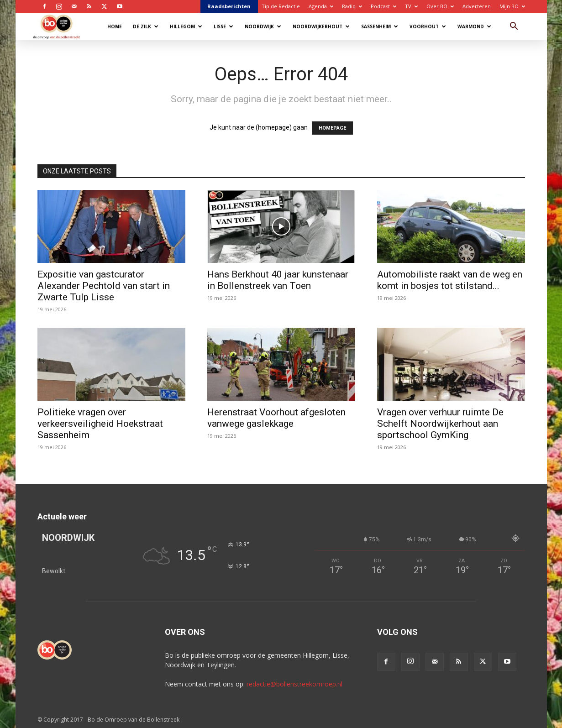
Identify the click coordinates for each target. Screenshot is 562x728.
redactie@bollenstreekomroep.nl (294, 684)
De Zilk (146, 26)
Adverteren (477, 6)
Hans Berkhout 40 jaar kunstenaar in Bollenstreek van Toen (278, 280)
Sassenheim (380, 26)
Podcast (383, 6)
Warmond (474, 26)
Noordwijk (263, 26)
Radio (352, 6)
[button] (514, 27)
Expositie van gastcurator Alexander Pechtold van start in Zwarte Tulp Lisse (104, 286)
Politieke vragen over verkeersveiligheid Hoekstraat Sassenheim (100, 424)
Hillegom (186, 26)
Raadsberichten (229, 6)
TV (411, 6)
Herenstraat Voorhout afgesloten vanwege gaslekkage (276, 418)
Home (115, 26)
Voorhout (428, 26)
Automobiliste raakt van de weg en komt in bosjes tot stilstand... (450, 280)
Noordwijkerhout (321, 26)
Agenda (321, 6)
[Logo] (61, 26)
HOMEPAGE (332, 128)
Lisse (223, 26)
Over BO (440, 6)
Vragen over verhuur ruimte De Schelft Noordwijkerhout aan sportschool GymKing (440, 424)
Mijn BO (512, 6)
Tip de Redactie (281, 6)
